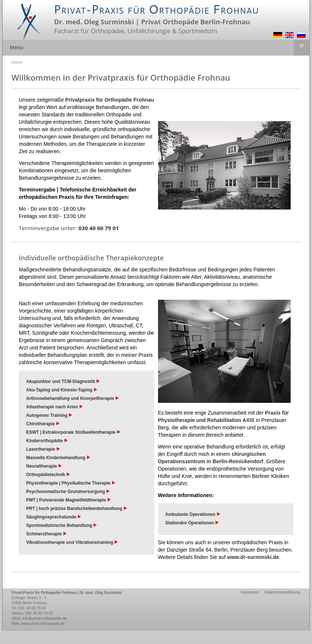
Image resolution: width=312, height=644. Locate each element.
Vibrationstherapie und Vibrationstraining (70, 542)
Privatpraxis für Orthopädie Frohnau (110, 100)
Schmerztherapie (44, 534)
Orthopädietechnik (46, 475)
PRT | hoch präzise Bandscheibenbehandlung (74, 508)
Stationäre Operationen (190, 523)
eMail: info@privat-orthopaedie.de (39, 618)
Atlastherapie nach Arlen (52, 407)
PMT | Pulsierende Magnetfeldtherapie (66, 500)
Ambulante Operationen (190, 514)
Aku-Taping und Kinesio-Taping (59, 390)
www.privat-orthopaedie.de (43, 624)
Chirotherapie (41, 424)
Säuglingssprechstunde (51, 517)
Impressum (250, 592)
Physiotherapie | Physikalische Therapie (68, 483)
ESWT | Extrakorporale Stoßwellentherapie (71, 432)
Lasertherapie (41, 449)
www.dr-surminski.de (253, 557)
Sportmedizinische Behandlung (59, 525)
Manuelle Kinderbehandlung (56, 458)
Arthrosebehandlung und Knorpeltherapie (70, 398)
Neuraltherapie (42, 466)
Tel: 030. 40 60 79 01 (29, 608)
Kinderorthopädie (45, 441)
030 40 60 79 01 (99, 228)
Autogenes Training (47, 415)
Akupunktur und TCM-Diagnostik (61, 381)
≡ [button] (301, 46)
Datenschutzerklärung (282, 592)
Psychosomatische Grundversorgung (66, 492)
